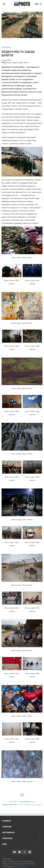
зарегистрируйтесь (10, 805)
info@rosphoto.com (21, 866)
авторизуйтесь (26, 802)
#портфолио (6, 47)
